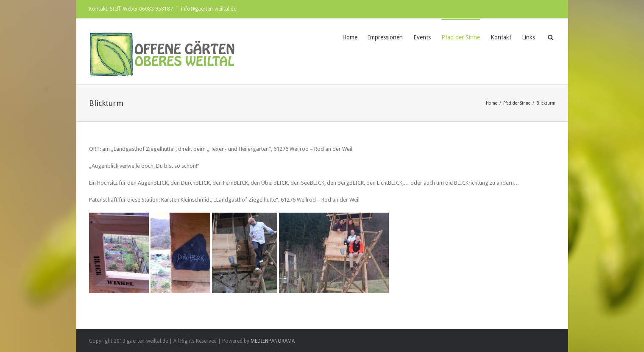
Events (422, 37)
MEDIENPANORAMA (273, 341)
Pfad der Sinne (461, 37)
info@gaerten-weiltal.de (209, 9)
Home (350, 37)
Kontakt (501, 37)
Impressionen (385, 37)
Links (528, 37)
